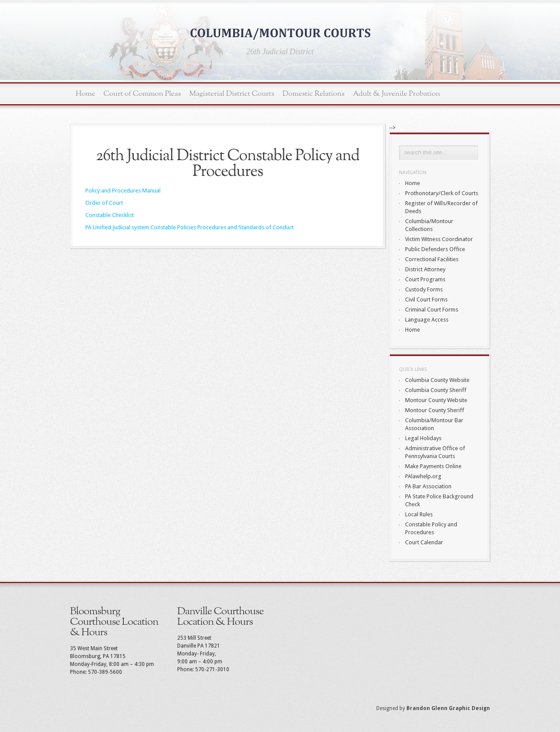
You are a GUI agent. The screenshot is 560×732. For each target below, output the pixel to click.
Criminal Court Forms (432, 310)
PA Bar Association (428, 486)
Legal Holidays (423, 438)
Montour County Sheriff (435, 410)
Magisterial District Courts (232, 94)
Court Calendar (424, 542)
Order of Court (104, 203)
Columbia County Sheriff (436, 390)
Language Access (427, 320)
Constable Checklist (110, 215)
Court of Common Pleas (142, 94)
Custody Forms (424, 289)
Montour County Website (436, 400)
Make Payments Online (433, 466)
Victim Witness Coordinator (439, 239)
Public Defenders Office (435, 249)
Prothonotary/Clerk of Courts (442, 193)
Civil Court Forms (426, 299)
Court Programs (425, 279)
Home (86, 94)
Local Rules (419, 514)
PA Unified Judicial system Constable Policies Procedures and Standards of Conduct (189, 227)
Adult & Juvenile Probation (396, 94)
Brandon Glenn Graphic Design (448, 708)
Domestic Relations (314, 94)
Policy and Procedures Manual (123, 191)
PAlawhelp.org (423, 476)
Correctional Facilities (432, 259)
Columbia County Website (437, 380)
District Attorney (425, 269)
